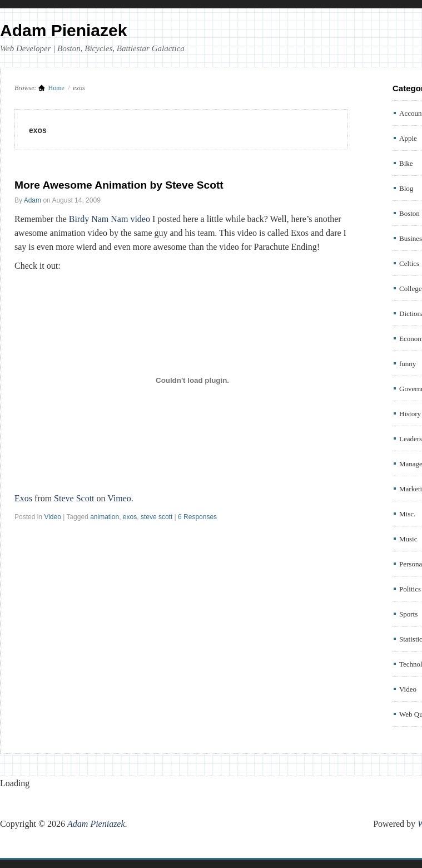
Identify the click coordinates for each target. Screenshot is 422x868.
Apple (408, 138)
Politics (410, 589)
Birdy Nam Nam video (110, 219)
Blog (406, 188)
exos (130, 517)
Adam (33, 200)
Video (52, 517)
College (410, 288)
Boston (409, 213)
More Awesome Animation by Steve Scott (119, 185)
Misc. (407, 514)
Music (408, 539)
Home (56, 88)
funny (408, 364)
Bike (406, 163)
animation (105, 517)
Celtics (409, 263)
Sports (408, 614)
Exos (23, 498)
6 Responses (197, 517)
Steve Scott (74, 498)
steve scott (157, 517)
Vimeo (119, 498)
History (410, 414)
